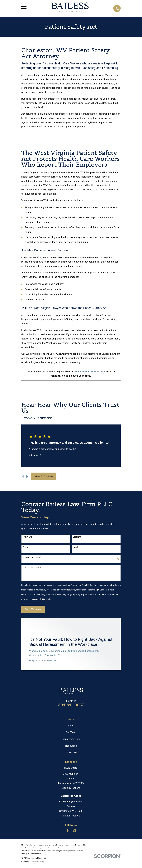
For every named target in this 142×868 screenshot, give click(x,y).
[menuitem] (25, 862)
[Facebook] (68, 830)
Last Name (78, 537)
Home (71, 726)
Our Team (71, 732)
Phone (25, 547)
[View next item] (28, 476)
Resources (71, 746)
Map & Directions (71, 788)
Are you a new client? (32, 557)
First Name (27, 537)
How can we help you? (33, 567)
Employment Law (71, 739)
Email (75, 547)
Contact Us (71, 753)
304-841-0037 (71, 705)
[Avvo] (74, 830)
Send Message (33, 609)
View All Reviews (44, 476)
